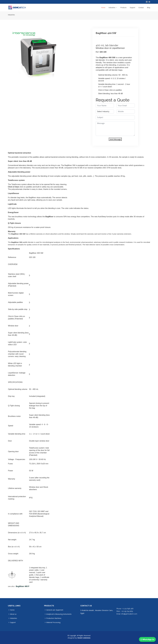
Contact (141, 8)
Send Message (115, 139)
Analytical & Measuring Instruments (59, 614)
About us (13, 614)
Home (103, 8)
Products (123, 8)
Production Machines (54, 618)
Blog (149, 8)
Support (132, 8)
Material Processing (53, 622)
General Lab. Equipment (55, 610)
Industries (11, 15)
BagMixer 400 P (23, 586)
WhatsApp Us (147, 639)
